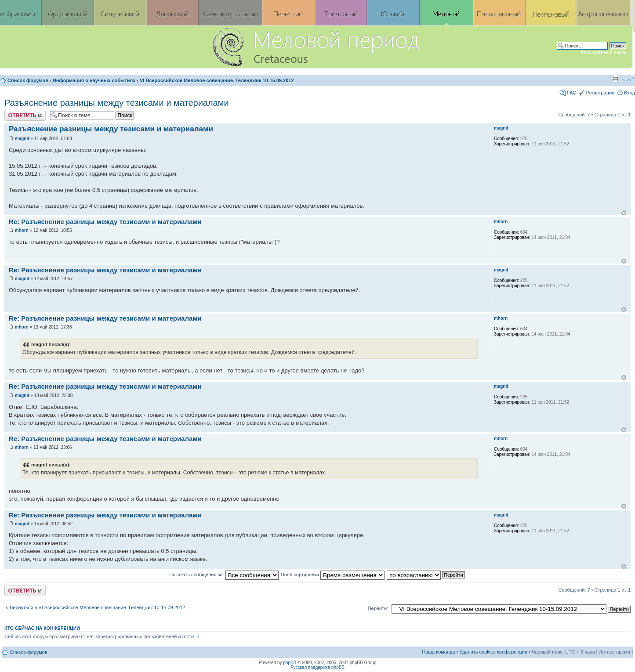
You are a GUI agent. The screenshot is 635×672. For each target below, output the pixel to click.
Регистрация (600, 93)
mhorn (22, 230)
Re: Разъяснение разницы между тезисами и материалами (105, 222)
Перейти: (378, 608)
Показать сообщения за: (224, 574)
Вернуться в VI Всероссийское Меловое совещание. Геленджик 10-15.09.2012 (97, 607)
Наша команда (438, 652)
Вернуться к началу (624, 213)
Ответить (25, 115)
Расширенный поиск (603, 52)
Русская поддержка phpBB (317, 667)
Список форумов (28, 80)
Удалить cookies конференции (494, 652)
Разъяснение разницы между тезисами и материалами (117, 103)
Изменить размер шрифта (629, 79)
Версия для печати (615, 79)
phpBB (290, 663)
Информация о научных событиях (94, 80)
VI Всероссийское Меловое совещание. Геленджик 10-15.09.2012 (217, 80)
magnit (22, 139)
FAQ (572, 93)
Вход (630, 93)
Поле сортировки (333, 574)
